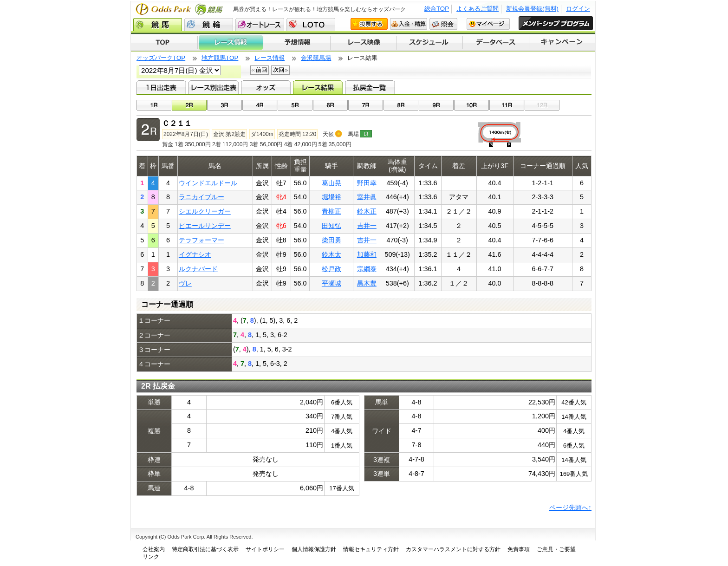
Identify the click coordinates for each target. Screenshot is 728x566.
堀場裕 (331, 197)
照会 (443, 24)
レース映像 (363, 43)
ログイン (578, 9)
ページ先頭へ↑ (570, 507)
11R (507, 105)
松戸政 (331, 269)
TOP (164, 43)
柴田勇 (331, 240)
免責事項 (519, 549)
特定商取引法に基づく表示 (205, 549)
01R (154, 105)
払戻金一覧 (370, 87)
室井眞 (367, 197)
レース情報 (231, 43)
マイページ (488, 24)
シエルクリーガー (205, 211)
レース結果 (318, 87)
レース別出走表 (213, 87)
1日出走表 (161, 87)
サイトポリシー (265, 549)
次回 (280, 70)
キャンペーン (562, 43)
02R (189, 105)
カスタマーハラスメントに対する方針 (453, 549)
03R (224, 105)
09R (436, 105)
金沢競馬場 (316, 58)
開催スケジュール (429, 43)
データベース (496, 43)
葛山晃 (331, 183)
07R (366, 105)
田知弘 (331, 226)
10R (471, 105)
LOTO (311, 25)
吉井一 (367, 226)
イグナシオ (195, 254)
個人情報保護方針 (314, 549)
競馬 (158, 25)
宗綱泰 (367, 269)
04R (260, 105)
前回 (260, 70)
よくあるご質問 (478, 9)
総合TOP (437, 9)
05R (295, 105)
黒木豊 (367, 283)
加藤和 (367, 254)
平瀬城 (331, 283)
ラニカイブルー (201, 197)
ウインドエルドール (208, 183)
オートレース (260, 25)
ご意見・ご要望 (556, 549)
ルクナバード (198, 269)
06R (330, 105)
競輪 (209, 25)
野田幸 (367, 183)
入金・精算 (409, 24)
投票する (369, 24)
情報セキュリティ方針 (371, 549)
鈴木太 (331, 254)
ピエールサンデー (205, 226)
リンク (151, 557)
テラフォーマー (201, 240)
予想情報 (297, 43)
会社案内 (154, 549)
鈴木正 (367, 211)
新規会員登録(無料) (532, 9)
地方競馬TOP (220, 58)
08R (401, 105)
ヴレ (185, 283)
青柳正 (331, 211)
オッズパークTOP (161, 58)
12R (542, 105)
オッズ (266, 87)
